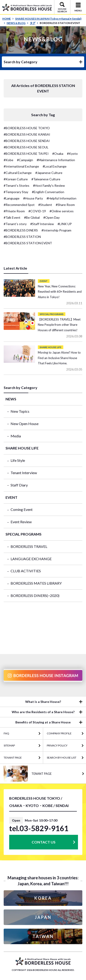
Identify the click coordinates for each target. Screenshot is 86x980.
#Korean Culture (16, 179)
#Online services (62, 211)
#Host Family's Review (49, 185)
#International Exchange (21, 166)
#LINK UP (65, 224)
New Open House (25, 424)
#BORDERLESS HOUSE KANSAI (27, 134)
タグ (34, 23)
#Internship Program (56, 230)
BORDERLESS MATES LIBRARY (36, 583)
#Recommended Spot (19, 205)
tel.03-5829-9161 (39, 828)
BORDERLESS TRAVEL (29, 546)
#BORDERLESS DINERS (21, 230)
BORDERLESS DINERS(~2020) (35, 595)
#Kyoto (72, 154)
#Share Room (65, 205)
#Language (12, 198)
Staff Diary (19, 485)
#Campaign (25, 160)
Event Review (21, 522)
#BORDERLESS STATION (22, 237)
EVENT (11, 497)
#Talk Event (12, 217)
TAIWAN (43, 936)
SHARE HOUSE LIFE (22, 448)
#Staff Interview (42, 224)
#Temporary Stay (16, 192)
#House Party (33, 198)
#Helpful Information (61, 198)
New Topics (20, 411)
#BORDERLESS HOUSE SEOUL (26, 147)
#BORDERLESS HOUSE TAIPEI (26, 154)
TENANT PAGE (13, 758)
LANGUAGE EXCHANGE (31, 559)
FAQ (6, 733)
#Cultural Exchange (18, 173)
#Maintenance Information (56, 160)
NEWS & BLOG (18, 23)
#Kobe (8, 160)
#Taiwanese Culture (46, 179)
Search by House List (62, 758)
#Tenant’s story (15, 224)
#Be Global (32, 217)
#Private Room (14, 211)
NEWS (11, 399)
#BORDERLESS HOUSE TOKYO (27, 128)
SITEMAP (9, 745)
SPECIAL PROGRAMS (24, 534)
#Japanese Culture (49, 173)
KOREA (43, 898)
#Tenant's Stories (17, 185)
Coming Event (22, 509)
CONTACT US (44, 842)
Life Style (18, 460)
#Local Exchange (55, 166)
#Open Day (51, 217)
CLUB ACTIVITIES (26, 571)
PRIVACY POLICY (57, 745)
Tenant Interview (24, 473)
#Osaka (58, 154)
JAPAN (43, 917)
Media (16, 436)
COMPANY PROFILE (59, 733)
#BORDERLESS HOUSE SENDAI (27, 141)
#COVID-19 (37, 211)
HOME (8, 19)
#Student (45, 205)
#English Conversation (48, 192)
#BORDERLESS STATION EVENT (28, 243)
